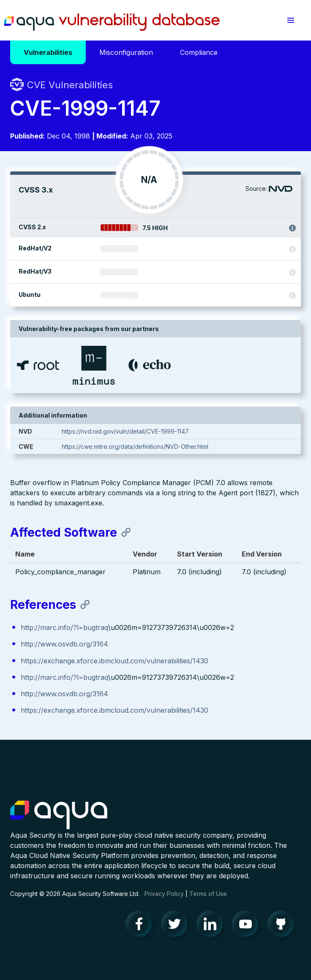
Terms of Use (208, 894)
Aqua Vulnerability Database (112, 22)
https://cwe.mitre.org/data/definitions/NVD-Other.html (135, 447)
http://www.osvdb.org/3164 (64, 644)
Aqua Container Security (59, 815)
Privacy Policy (164, 894)
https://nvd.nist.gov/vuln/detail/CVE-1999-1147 (125, 431)
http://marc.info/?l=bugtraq (64, 627)
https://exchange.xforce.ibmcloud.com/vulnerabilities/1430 (115, 661)
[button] (291, 20)
